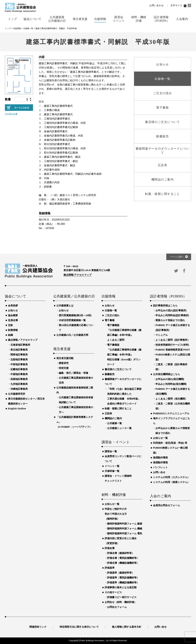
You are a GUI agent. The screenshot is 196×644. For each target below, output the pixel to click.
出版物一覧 (111, 310)
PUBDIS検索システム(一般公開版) (170, 450)
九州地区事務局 (19, 384)
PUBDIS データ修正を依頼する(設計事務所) (173, 328)
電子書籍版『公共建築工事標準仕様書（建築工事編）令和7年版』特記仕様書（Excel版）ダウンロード (124, 355)
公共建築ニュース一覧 (119, 428)
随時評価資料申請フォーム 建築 (125, 524)
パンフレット (160, 467)
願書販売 (110, 374)
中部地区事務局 (19, 364)
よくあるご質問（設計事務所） (173, 340)
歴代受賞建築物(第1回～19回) (75, 315)
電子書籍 (110, 320)
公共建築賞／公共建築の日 (74, 296)
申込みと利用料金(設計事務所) (172, 315)
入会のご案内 (160, 496)
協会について (16, 296)
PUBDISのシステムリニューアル (171, 413)
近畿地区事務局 (19, 369)
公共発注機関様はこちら (167, 374)
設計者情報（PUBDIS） (168, 296)
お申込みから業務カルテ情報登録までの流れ (173, 431)
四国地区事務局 (19, 379)
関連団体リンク (38, 627)
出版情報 (109, 296)
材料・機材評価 (114, 495)
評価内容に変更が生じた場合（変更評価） (121, 541)
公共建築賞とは (65, 305)
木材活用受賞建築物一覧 (72, 320)
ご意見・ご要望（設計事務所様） (171, 367)
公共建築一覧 (114, 423)
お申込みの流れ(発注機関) (170, 379)
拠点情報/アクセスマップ (78, 275)
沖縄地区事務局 (19, 389)
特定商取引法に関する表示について (79, 627)
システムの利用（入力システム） (171, 477)
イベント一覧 (112, 466)
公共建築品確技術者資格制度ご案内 (75, 390)
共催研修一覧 (112, 471)
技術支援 (64, 368)
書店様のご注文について (118, 369)
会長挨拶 (13, 305)
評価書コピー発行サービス (122, 597)
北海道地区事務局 (20, 345)
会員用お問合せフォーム (167, 505)
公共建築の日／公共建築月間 (72, 335)
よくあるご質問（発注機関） (171, 399)
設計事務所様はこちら (165, 305)
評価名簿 (110, 548)
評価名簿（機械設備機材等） (123, 563)
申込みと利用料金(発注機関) (171, 384)
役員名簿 (13, 320)
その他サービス (113, 592)
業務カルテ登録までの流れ (170, 320)
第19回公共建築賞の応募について (76, 328)
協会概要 (13, 315)
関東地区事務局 (19, 355)
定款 (10, 325)
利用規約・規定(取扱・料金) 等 (170, 443)
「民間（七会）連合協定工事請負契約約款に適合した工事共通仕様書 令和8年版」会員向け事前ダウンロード (124, 396)
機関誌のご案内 (113, 418)
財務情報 (13, 330)
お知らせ (13, 310)
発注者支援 (62, 349)
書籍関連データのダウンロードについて (123, 382)
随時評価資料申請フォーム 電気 (125, 533)
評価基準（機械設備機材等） (123, 582)
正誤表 (108, 413)
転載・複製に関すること (118, 408)
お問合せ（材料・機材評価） (121, 602)
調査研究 (64, 363)
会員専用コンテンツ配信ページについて (123, 459)
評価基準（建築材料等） (121, 573)
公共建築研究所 (17, 394)
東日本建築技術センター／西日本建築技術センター (26, 401)
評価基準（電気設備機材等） (123, 578)
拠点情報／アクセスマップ (23, 340)
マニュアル (162, 335)
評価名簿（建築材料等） (121, 553)
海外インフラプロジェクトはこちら (171, 421)
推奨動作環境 (160, 458)
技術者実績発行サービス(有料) (172, 345)
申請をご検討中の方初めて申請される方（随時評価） (116, 514)
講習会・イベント (116, 442)
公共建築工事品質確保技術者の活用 (76, 380)
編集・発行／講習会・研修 (73, 373)
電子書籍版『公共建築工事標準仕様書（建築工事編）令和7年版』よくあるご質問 (124, 332)
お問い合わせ (156, 5)
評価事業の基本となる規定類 (121, 587)
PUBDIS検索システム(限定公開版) (173, 357)
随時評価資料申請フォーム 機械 (125, 528)
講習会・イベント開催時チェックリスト (118, 478)
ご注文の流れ (112, 315)
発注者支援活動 (65, 358)
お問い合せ (159, 472)
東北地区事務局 (19, 350)
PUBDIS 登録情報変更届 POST (173, 350)
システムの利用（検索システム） (171, 482)
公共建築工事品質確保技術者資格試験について (76, 400)
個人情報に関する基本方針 (127, 627)
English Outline (17, 408)
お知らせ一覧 (112, 504)
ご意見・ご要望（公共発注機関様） (173, 406)
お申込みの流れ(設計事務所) (171, 310)
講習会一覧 (111, 451)
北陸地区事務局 (19, 359)
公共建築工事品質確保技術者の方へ (76, 410)
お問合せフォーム (117, 607)
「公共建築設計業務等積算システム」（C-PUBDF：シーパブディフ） (75, 422)
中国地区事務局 (19, 374)
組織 (10, 335)
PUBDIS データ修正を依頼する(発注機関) (173, 391)
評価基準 (110, 568)
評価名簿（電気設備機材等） (123, 558)
